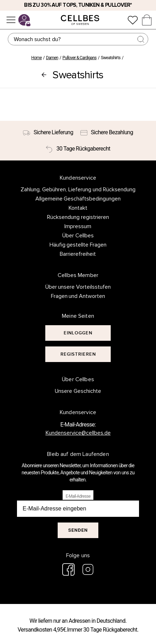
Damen (52, 58)
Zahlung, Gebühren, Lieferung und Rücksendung (78, 190)
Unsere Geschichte (78, 391)
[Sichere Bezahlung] (107, 132)
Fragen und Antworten (78, 296)
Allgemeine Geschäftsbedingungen (78, 199)
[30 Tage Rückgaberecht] (78, 149)
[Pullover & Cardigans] (44, 75)
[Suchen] (78, 39)
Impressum (78, 226)
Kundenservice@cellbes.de (78, 433)
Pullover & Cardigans (80, 58)
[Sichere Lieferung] (48, 132)
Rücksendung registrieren (78, 217)
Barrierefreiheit (78, 254)
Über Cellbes (78, 236)
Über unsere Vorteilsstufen (78, 287)
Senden (78, 530)
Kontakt (78, 208)
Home (36, 58)
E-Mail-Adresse (78, 496)
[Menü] (11, 20)
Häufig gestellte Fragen (78, 245)
